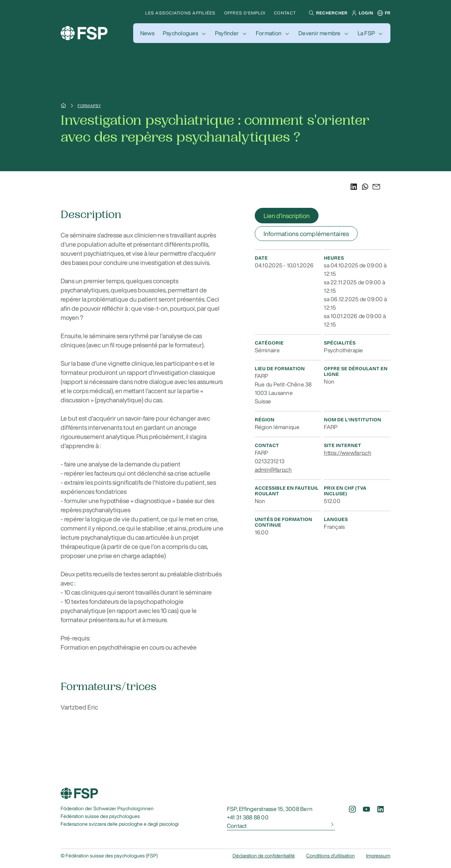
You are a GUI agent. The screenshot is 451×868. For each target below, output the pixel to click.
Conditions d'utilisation (330, 856)
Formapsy (89, 106)
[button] (327, 13)
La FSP (366, 33)
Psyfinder (227, 33)
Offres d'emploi (245, 13)
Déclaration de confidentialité (264, 856)
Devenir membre (319, 33)
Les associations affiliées (180, 13)
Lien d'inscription (287, 216)
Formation (269, 33)
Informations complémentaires (306, 234)
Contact (285, 13)
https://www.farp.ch (348, 453)
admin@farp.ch (273, 470)
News (147, 33)
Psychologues (180, 33)
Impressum (378, 856)
